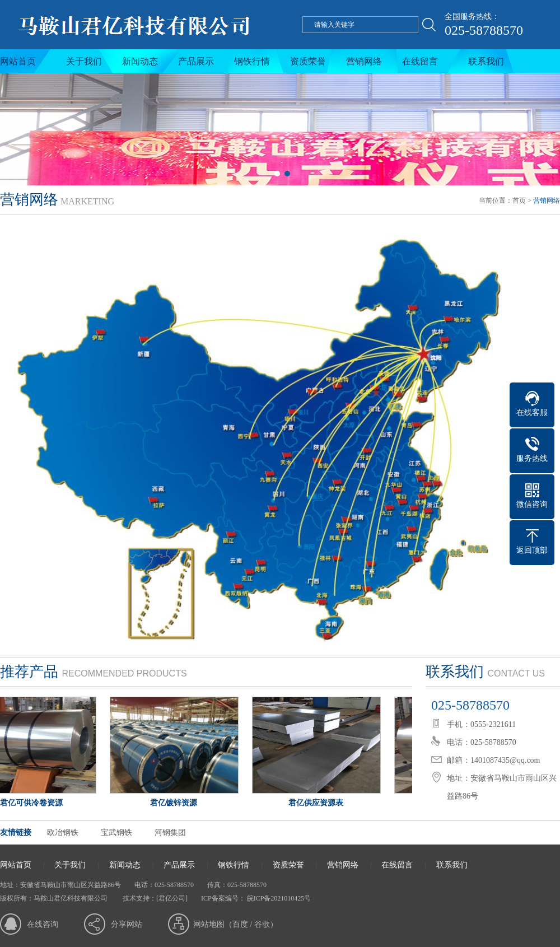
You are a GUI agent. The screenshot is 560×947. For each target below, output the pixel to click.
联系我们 (486, 61)
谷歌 (262, 924)
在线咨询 (43, 924)
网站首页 (18, 61)
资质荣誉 (308, 61)
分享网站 (127, 924)
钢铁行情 (252, 61)
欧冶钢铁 (63, 832)
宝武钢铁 (116, 832)
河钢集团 (170, 832)
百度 (240, 924)
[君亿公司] (172, 898)
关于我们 (84, 61)
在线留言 (420, 61)
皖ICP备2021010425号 (278, 898)
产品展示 (196, 61)
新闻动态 (140, 61)
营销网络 (364, 61)
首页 (519, 200)
